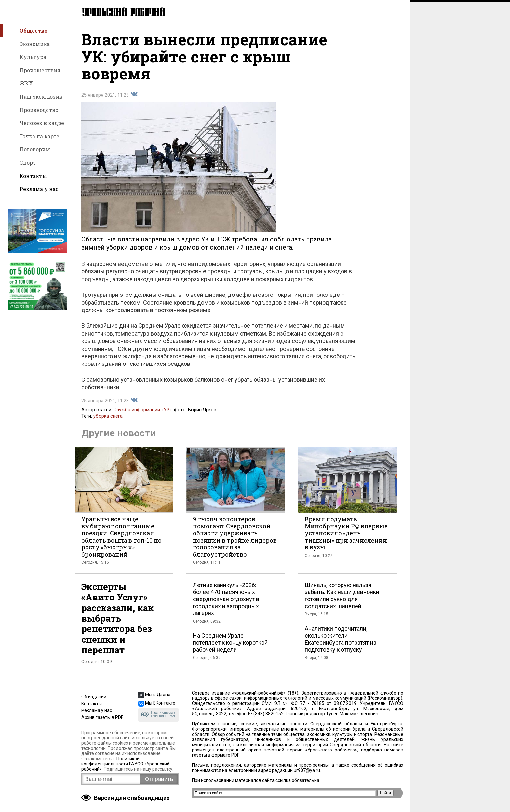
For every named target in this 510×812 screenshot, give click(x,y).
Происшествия (40, 70)
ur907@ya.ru (307, 770)
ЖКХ (26, 83)
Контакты (33, 176)
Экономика (35, 44)
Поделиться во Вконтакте (134, 96)
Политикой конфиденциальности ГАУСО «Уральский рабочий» (125, 764)
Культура (33, 57)
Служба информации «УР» (143, 411)
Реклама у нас (39, 189)
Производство (39, 110)
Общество (34, 30)
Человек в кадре (42, 123)
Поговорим (35, 149)
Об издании (94, 697)
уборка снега (108, 417)
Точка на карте (39, 136)
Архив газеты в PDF (102, 717)
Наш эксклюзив (41, 96)
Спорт (28, 163)
